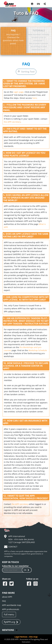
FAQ (26, 64)
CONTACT (13, 547)
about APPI (7, 597)
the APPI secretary (12, 122)
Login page (19, 92)
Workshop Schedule (38, 350)
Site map (33, 637)
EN (38, 4)
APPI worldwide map (12, 605)
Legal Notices (21, 637)
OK (27, 570)
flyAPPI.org (11, 622)
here (35, 98)
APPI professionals (11, 609)
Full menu (9, 614)
